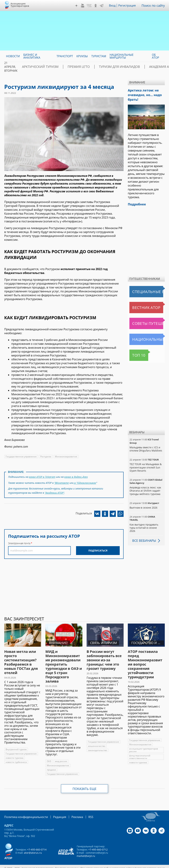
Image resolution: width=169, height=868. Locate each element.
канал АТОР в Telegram (42, 476)
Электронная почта (19, 541)
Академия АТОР (137, 67)
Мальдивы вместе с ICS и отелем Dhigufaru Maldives (145, 446)
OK (98, 6)
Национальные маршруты (147, 336)
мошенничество (96, 740)
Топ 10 (135, 352)
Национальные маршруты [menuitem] (122, 56)
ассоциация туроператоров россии (143, 744)
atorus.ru (77, 865)
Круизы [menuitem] (82, 56)
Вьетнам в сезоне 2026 (143, 505)
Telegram (104, 6)
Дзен (79, 6)
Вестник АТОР (139, 305)
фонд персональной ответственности (140, 751)
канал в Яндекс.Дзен (75, 476)
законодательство (97, 744)
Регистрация (130, 5)
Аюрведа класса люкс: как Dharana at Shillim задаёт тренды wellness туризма (145, 488)
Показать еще (85, 783)
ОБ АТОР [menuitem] (156, 56)
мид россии (61, 755)
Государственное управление (21, 457)
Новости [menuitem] (13, 56)
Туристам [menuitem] (99, 56)
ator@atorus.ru (33, 846)
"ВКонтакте (62, 482)
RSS (82, 811)
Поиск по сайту (154, 5)
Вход (115, 5)
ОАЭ (49, 755)
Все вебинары (143, 535)
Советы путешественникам (147, 321)
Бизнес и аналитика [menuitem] (32, 56)
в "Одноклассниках (85, 482)
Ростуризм (45, 457)
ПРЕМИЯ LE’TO (68, 67)
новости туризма (14, 752)
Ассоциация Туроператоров (20, 5)
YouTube (85, 6)
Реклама (70, 811)
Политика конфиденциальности (24, 811)
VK (92, 6)
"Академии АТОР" (54, 491)
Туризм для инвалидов (102, 67)
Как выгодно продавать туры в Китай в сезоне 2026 (146, 523)
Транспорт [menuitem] (65, 56)
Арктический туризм (36, 67)
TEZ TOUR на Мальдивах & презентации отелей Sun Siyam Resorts (145, 464)
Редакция (54, 811)
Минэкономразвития (65, 457)
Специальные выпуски (146, 289)
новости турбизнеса (16, 756)
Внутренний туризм (16, 743)
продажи (51, 764)
